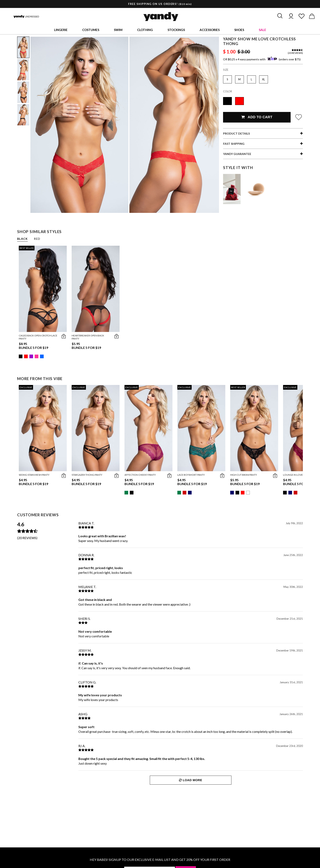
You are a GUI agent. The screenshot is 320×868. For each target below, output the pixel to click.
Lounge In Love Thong (298, 475)
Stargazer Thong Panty (87, 475)
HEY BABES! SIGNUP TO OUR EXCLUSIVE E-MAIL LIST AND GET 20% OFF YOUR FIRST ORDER (160, 860)
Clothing (145, 30)
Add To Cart (257, 117)
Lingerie (61, 30)
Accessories (210, 30)
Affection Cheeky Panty (140, 475)
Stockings (176, 30)
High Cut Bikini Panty (244, 475)
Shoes (239, 30)
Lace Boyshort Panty (191, 475)
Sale (262, 30)
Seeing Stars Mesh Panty (34, 475)
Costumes (91, 30)
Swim (118, 30)
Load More (191, 780)
